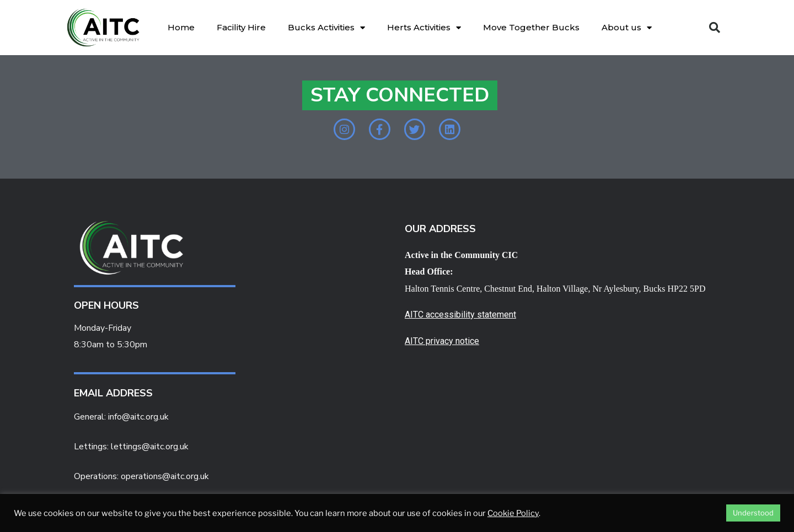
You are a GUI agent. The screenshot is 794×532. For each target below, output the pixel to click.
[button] (715, 28)
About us (627, 28)
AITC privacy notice (442, 347)
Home (181, 27)
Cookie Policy (513, 513)
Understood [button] (753, 513)
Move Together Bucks (531, 27)
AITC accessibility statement (460, 321)
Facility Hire (241, 27)
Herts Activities (424, 28)
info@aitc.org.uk (138, 423)
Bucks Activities (326, 28)
